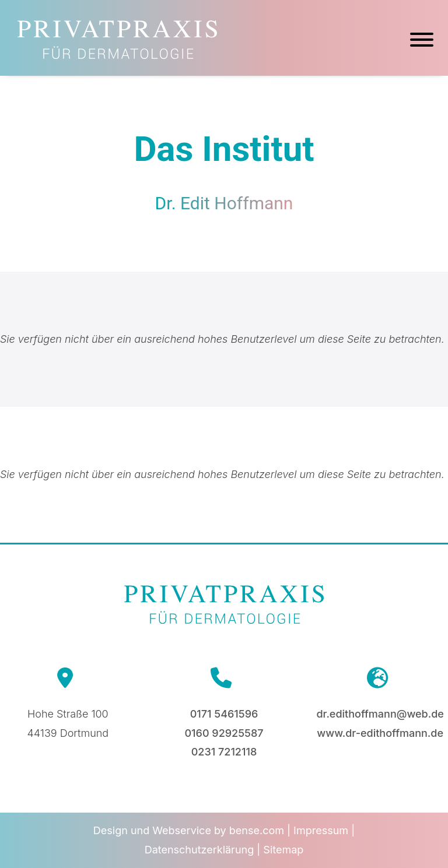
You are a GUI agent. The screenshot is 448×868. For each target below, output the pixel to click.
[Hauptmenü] (422, 41)
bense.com (257, 830)
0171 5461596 (224, 714)
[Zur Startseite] (117, 55)
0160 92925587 (224, 733)
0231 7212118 (224, 752)
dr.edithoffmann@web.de (380, 714)
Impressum (321, 830)
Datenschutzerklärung (199, 850)
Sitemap (283, 850)
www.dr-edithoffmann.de (380, 733)
